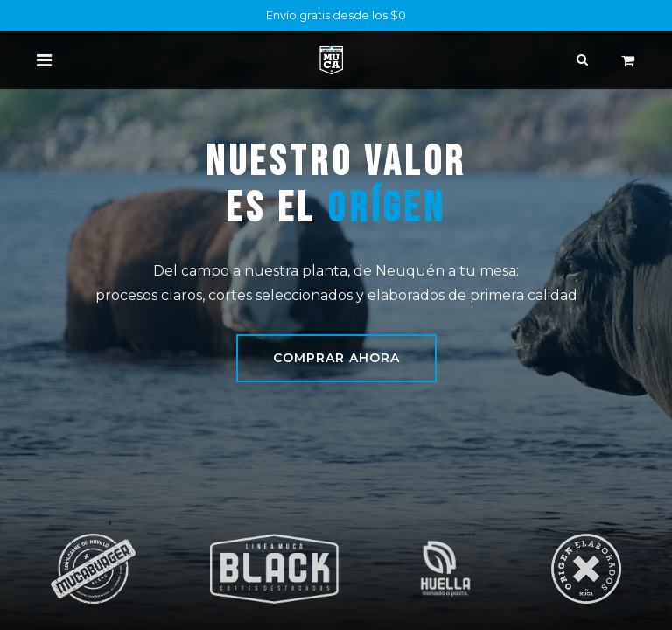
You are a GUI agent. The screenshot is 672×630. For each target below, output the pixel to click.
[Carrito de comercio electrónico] (627, 60)
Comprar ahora (336, 358)
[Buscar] (582, 60)
